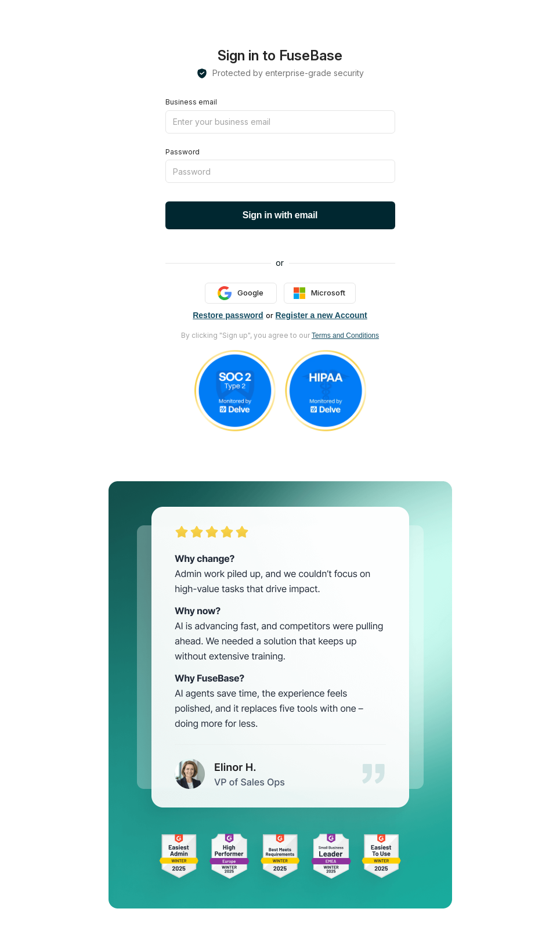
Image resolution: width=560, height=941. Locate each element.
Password (183, 152)
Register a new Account (321, 315)
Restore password (228, 315)
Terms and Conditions (345, 336)
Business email (191, 102)
